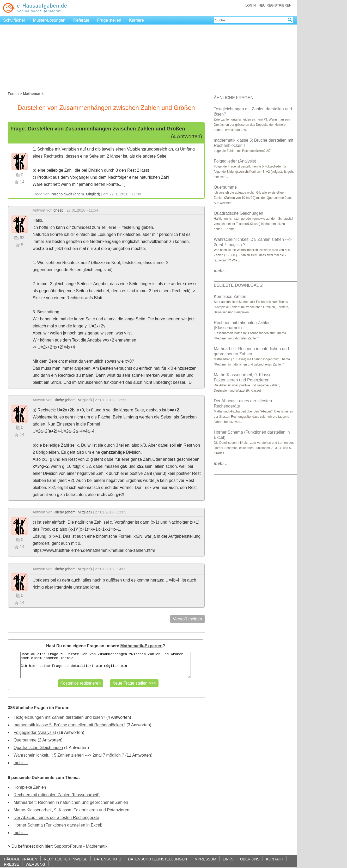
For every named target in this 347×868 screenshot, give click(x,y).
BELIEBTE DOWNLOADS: (239, 285)
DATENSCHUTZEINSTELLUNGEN (157, 859)
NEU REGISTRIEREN (275, 5)
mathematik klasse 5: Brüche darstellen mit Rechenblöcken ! (69, 725)
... (221, 271)
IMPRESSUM (205, 859)
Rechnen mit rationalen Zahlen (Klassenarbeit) (57, 795)
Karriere (136, 20)
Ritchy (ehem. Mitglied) (73, 400)
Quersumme (25, 740)
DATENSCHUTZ (108, 859)
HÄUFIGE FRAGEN (21, 859)
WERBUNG (35, 864)
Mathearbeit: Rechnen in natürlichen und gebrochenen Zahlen (71, 802)
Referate (81, 20)
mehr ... (21, 763)
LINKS (228, 859)
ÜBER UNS (250, 859)
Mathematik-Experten (141, 646)
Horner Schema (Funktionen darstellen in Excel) (58, 825)
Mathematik (97, 846)
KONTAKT (275, 859)
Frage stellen (109, 20)
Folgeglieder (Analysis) (35, 732)
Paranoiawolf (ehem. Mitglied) (75, 194)
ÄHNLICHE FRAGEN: (234, 98)
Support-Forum (68, 846)
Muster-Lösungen (49, 20)
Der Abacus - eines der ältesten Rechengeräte (56, 818)
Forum (13, 94)
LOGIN (251, 5)
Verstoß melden (187, 619)
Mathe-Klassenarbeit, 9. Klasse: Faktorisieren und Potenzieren (71, 810)
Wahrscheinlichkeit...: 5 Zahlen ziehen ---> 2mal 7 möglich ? (69, 755)
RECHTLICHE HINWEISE (66, 859)
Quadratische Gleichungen (38, 748)
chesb (58, 210)
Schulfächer (14, 20)
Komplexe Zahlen (30, 787)
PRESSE (11, 864)
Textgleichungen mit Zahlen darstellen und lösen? (59, 717)
